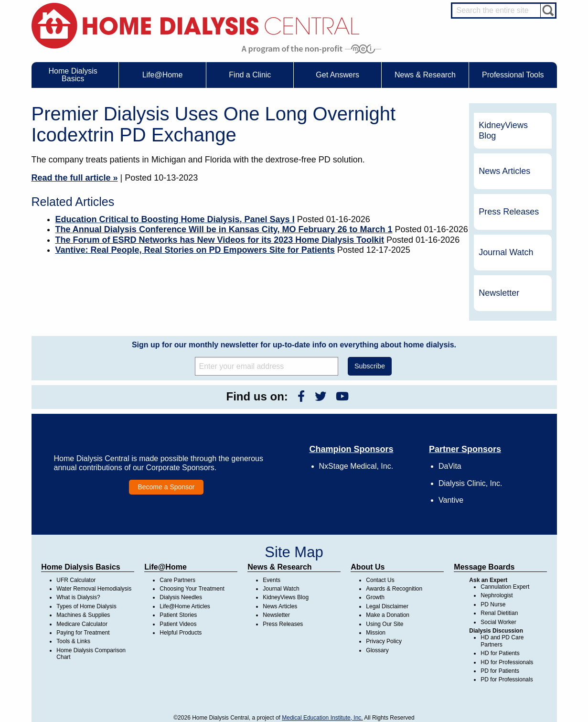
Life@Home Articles (185, 606)
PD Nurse (493, 604)
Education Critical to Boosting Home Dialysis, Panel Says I (175, 219)
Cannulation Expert (505, 587)
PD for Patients (500, 671)
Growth (375, 597)
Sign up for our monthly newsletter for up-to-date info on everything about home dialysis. (294, 345)
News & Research (279, 567)
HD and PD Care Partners (502, 641)
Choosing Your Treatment (192, 589)
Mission (376, 633)
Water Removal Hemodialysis (94, 589)
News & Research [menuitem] (425, 75)
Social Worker (498, 622)
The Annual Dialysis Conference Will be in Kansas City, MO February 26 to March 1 (224, 229)
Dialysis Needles (181, 597)
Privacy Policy (384, 641)
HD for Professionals (507, 662)
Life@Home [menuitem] (163, 75)
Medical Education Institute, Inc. (322, 718)
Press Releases (509, 212)
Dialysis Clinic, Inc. (470, 483)
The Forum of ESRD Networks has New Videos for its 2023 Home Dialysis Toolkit (220, 240)
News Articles (504, 171)
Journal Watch (506, 252)
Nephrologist (497, 595)
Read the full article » (75, 178)
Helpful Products (181, 633)
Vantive (451, 500)
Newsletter (499, 293)
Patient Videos (178, 624)
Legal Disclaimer (387, 606)
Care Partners (177, 580)
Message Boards (484, 567)
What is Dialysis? (78, 597)
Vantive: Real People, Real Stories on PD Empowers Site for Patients (195, 250)
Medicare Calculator (82, 624)
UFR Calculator (76, 580)
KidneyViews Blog (503, 130)
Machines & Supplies (83, 615)
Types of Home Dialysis (86, 606)
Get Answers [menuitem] (337, 75)
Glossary (377, 650)
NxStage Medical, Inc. (356, 466)
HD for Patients (500, 653)
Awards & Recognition (394, 589)
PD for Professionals (507, 679)
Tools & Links (73, 641)
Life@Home (166, 567)
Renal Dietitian (499, 613)
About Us (368, 567)
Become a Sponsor (166, 487)
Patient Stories (178, 615)
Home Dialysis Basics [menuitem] (73, 75)
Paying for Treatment (83, 633)
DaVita (450, 466)
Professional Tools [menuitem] (513, 75)
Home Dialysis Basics (80, 567)
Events (272, 580)
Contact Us (380, 580)
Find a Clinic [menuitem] (250, 75)
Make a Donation (388, 615)
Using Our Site (385, 624)
